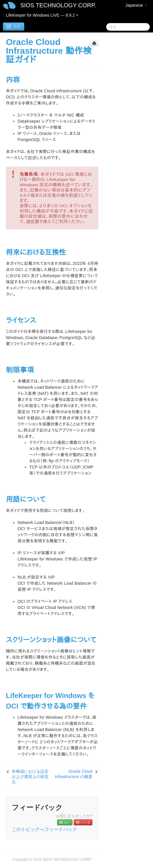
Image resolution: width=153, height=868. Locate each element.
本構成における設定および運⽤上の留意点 (30, 777)
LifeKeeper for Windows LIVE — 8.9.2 (42, 15)
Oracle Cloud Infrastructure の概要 (74, 774)
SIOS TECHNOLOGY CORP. (58, 5)
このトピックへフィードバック (44, 829)
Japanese (136, 5)
